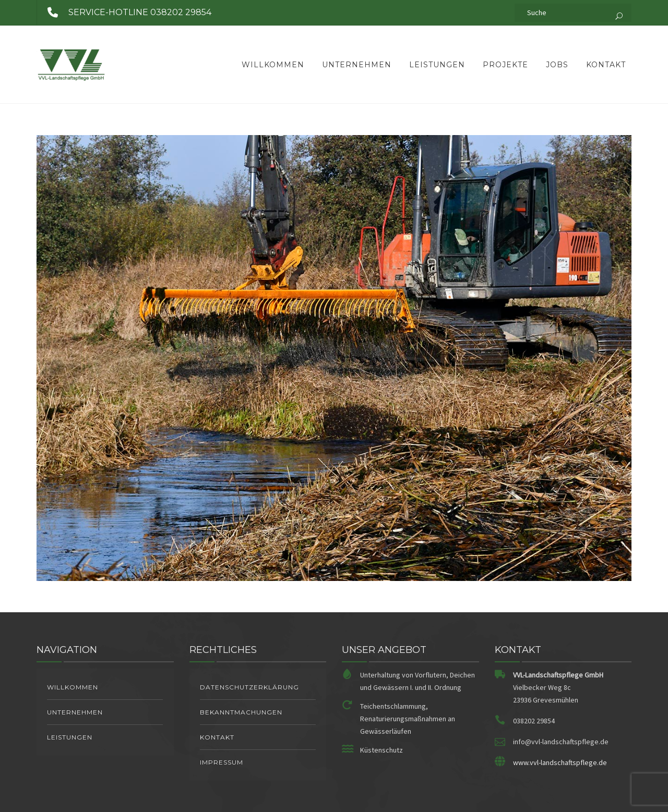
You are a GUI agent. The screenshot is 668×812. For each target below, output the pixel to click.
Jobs (557, 65)
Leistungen (437, 65)
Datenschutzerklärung (249, 687)
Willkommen (273, 65)
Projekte (505, 65)
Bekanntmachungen (241, 712)
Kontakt (606, 65)
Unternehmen (357, 65)
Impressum (222, 762)
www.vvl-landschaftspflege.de (560, 762)
